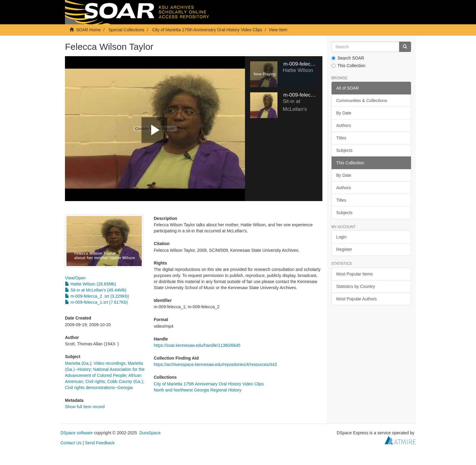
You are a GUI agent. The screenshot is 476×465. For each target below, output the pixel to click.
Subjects (345, 150)
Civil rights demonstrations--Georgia (99, 388)
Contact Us (71, 443)
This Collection (348, 66)
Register (344, 249)
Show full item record (85, 407)
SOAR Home (88, 30)
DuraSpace (150, 433)
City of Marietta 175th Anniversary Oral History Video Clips (207, 30)
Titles (341, 138)
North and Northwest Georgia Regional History (197, 390)
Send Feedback (100, 443)
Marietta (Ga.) (78, 363)
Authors (344, 125)
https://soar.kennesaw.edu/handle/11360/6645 (197, 345)
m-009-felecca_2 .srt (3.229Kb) (97, 296)
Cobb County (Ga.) (125, 381)
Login (342, 237)
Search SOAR (348, 58)
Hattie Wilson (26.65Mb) (90, 284)
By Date (344, 113)
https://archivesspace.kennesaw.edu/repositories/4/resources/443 (215, 364)
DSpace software (77, 433)
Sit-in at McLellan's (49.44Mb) (96, 290)
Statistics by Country (356, 286)
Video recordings (109, 363)
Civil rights (95, 381)
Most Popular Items (355, 274)
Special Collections (126, 30)
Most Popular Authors (357, 299)
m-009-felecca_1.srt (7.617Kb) (96, 302)
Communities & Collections (362, 101)
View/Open (75, 278)
